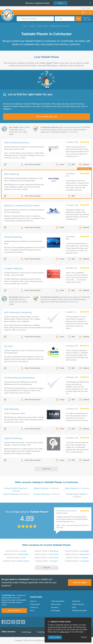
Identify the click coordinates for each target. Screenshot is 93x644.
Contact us (34, 607)
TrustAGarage (26, 632)
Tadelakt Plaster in (16, 551)
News (74, 607)
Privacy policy (35, 604)
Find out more (73, 132)
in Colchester (46, 488)
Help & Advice (56, 604)
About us (33, 601)
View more (47, 469)
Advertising (76, 601)
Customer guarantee (79, 611)
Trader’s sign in (86, 8)
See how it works (14, 610)
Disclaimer (55, 607)
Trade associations (58, 601)
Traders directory (78, 604)
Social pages (56, 611)
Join (60, 3)
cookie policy (64, 632)
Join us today (80, 582)
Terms (32, 611)
